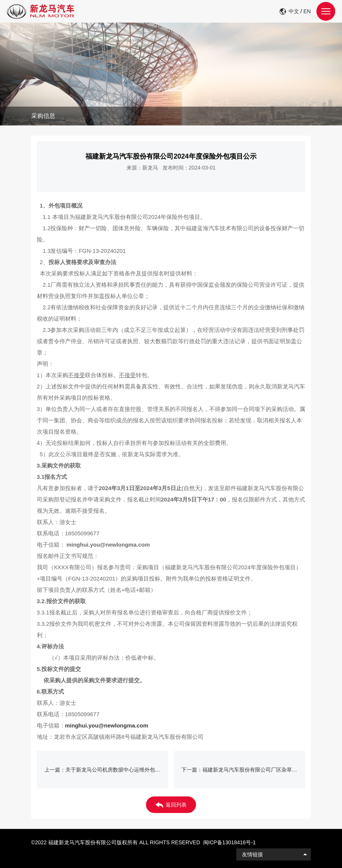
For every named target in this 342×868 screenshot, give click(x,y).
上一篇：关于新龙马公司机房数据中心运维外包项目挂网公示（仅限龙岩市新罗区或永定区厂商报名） (106, 770)
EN (307, 11)
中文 (294, 11)
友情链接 (252, 854)
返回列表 (171, 805)
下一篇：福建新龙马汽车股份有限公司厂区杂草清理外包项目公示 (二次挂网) (243, 770)
